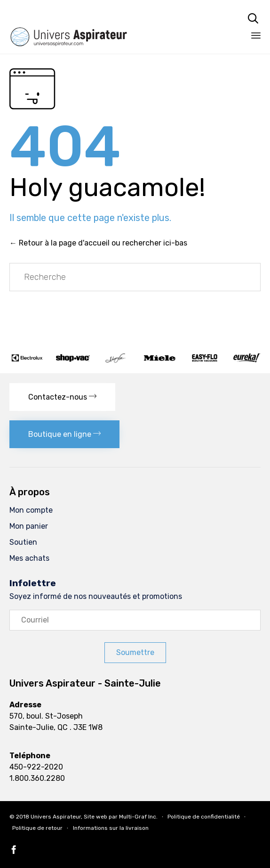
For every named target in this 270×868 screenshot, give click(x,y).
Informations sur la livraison (111, 828)
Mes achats (29, 558)
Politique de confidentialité (204, 817)
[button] (62, 397)
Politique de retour (37, 828)
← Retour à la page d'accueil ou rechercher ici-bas (98, 243)
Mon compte (31, 510)
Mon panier (29, 526)
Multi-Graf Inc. (138, 817)
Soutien (23, 542)
